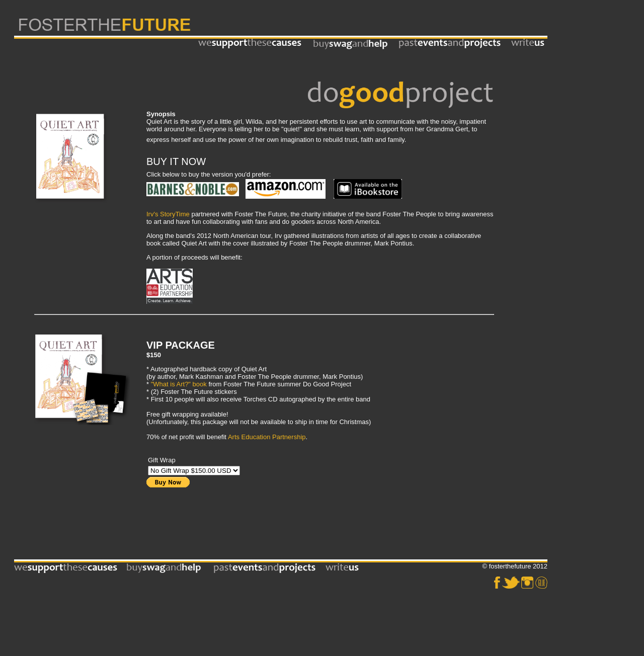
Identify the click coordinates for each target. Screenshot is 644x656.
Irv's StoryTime (168, 214)
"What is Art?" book (179, 384)
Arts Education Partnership (267, 437)
